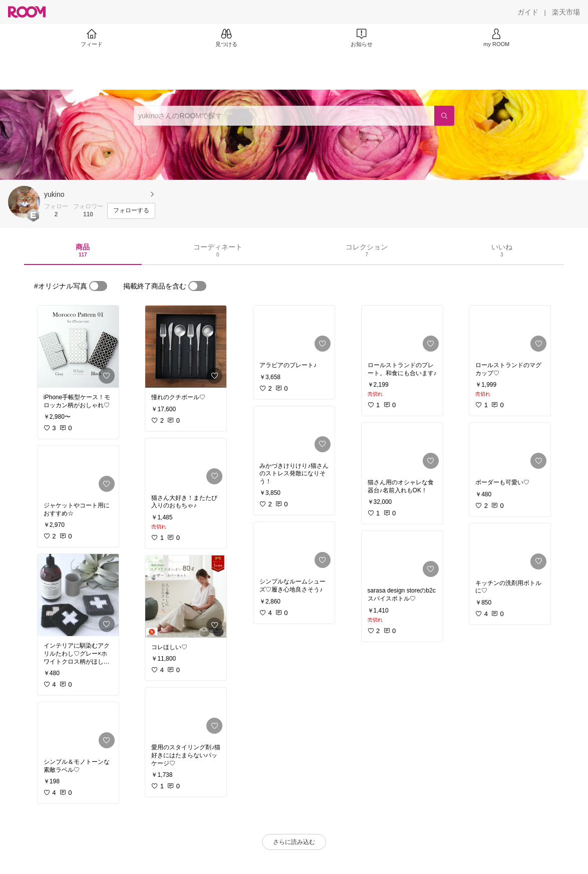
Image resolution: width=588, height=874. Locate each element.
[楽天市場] (566, 12)
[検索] (444, 116)
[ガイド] (528, 12)
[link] (78, 347)
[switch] (98, 286)
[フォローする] (131, 211)
